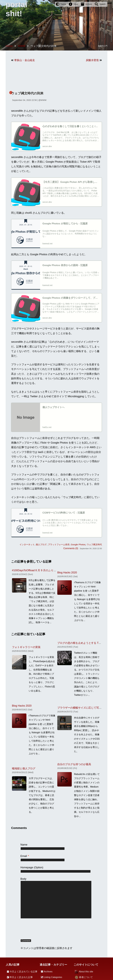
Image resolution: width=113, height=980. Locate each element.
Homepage (27, 867)
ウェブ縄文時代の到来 (27, 93)
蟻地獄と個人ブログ (24, 768)
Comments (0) (71, 548)
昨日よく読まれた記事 (21, 977)
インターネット (27, 544)
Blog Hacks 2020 (67, 573)
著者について (86, 977)
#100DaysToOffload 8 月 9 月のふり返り (35, 570)
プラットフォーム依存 (59, 544)
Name (24, 845)
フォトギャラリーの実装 (26, 647)
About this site (86, 972)
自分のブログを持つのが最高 (74, 764)
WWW (44, 100)
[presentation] (42, 929)
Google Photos (78, 544)
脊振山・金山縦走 (25, 60)
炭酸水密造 (92, 60)
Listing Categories (53, 977)
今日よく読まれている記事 (24, 972)
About (76, 4)
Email (25, 856)
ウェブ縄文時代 (94, 544)
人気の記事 (13, 965)
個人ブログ (41, 544)
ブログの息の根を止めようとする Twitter (81, 643)
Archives (89, 4)
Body (23, 879)
